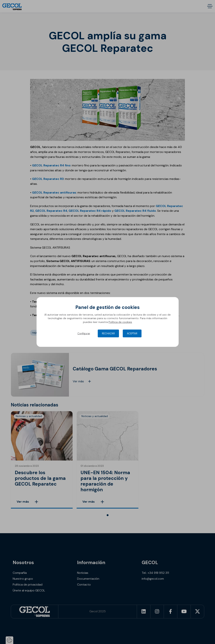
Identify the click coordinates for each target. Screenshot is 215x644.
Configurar (84, 333)
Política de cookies (120, 322)
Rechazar (108, 333)
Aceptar (132, 333)
